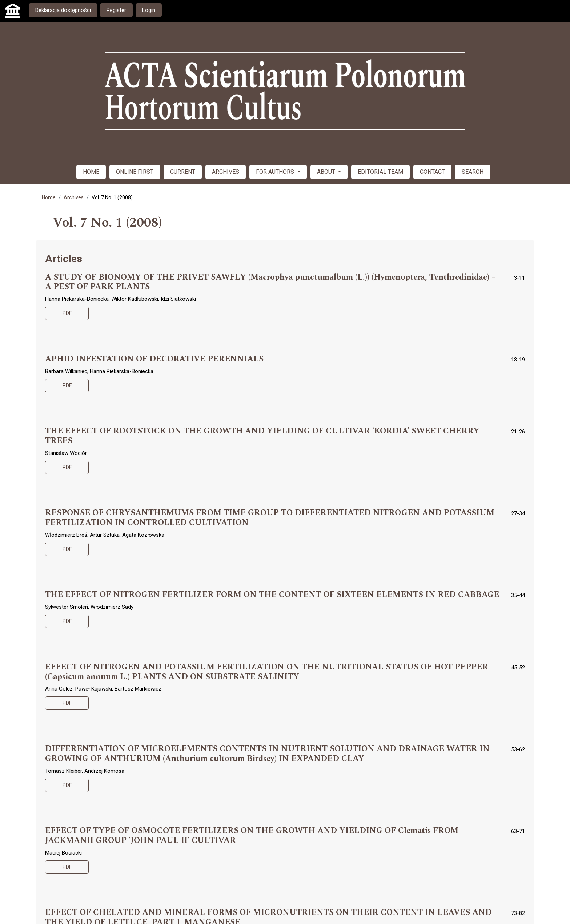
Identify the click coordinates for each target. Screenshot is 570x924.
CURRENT (183, 172)
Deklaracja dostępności (63, 10)
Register (116, 10)
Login (149, 10)
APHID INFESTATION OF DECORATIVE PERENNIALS (154, 359)
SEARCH (473, 172)
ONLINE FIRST (135, 172)
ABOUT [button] (327, 172)
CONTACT (432, 172)
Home (49, 197)
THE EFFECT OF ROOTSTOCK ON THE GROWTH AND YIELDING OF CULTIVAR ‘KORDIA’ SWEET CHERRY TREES (262, 436)
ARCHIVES (226, 172)
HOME (91, 172)
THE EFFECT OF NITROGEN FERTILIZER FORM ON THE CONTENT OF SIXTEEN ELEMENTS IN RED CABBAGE (272, 595)
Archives (74, 197)
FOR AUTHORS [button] (276, 172)
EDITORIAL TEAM (380, 172)
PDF (67, 313)
